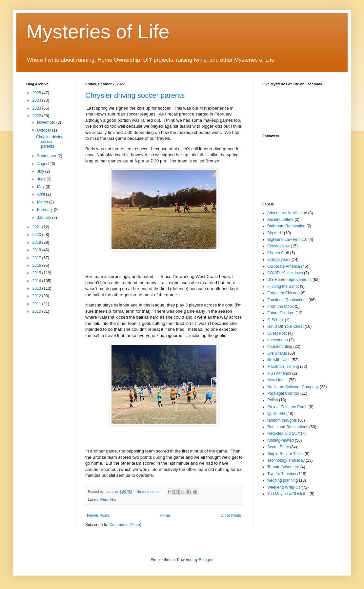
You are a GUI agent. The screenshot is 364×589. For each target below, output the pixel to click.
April (41, 194)
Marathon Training (283, 367)
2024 (37, 100)
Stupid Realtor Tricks (285, 454)
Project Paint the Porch (287, 407)
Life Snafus (277, 353)
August (44, 164)
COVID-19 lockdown (285, 273)
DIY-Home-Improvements (289, 280)
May (41, 187)
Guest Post (277, 333)
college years (279, 260)
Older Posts (231, 515)
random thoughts (282, 420)
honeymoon (278, 340)
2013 (37, 288)
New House (277, 380)
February (45, 210)
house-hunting (280, 347)
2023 (37, 108)
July (41, 171)
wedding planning (283, 480)
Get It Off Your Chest (285, 326)
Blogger (205, 560)
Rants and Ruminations (288, 427)
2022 (37, 116)
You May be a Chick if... (288, 494)
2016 (37, 265)
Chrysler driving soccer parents (135, 95)
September (47, 156)
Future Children (281, 313)
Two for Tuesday (282, 474)
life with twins (279, 360)
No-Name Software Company (293, 387)
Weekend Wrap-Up (284, 487)
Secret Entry (278, 447)
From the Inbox (281, 306)
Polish (273, 400)
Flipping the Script (283, 286)
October (45, 130)
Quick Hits (108, 499)
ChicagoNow (278, 246)
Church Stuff (278, 253)
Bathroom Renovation (286, 226)
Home (165, 515)
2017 (37, 258)
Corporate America (284, 266)
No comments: (148, 492)
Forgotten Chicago (283, 293)
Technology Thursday (286, 460)
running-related (281, 440)
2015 (37, 273)
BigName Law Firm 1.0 (287, 240)
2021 (37, 227)
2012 (37, 296)
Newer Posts (98, 515)
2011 (37, 304)
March (43, 202)
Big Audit (275, 233)
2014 (37, 281)
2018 (37, 250)
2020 (37, 235)
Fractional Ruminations (287, 300)
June (42, 179)
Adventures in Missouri (287, 213)
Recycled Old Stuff (283, 433)
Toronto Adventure (283, 467)
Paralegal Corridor (283, 393)
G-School (275, 320)
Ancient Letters (280, 220)
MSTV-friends (279, 373)
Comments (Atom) (125, 525)
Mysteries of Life (98, 32)
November (47, 122)
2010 (37, 311)
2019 (37, 242)
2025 (37, 93)
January (45, 218)
